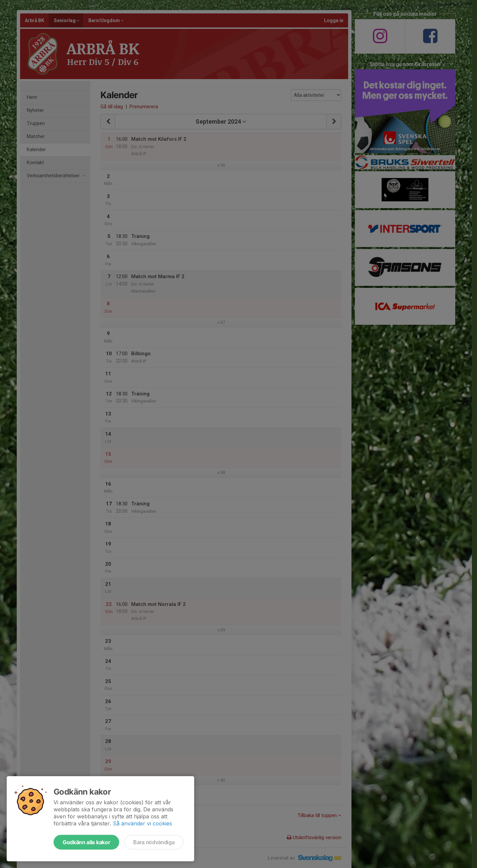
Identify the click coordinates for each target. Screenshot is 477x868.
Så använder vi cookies (142, 823)
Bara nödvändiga (154, 842)
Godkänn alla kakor (86, 842)
